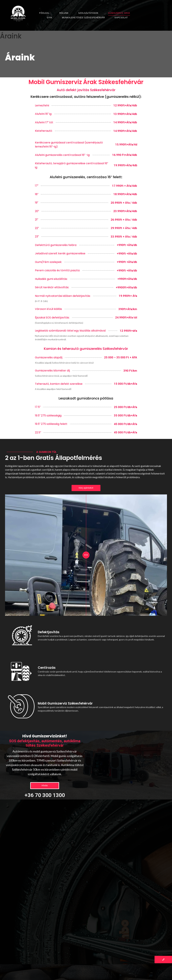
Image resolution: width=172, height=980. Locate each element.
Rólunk (64, 13)
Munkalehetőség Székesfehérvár (83, 18)
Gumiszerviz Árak (119, 13)
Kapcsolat (121, 18)
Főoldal (45, 13)
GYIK (50, 18)
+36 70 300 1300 (45, 795)
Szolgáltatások (88, 13)
